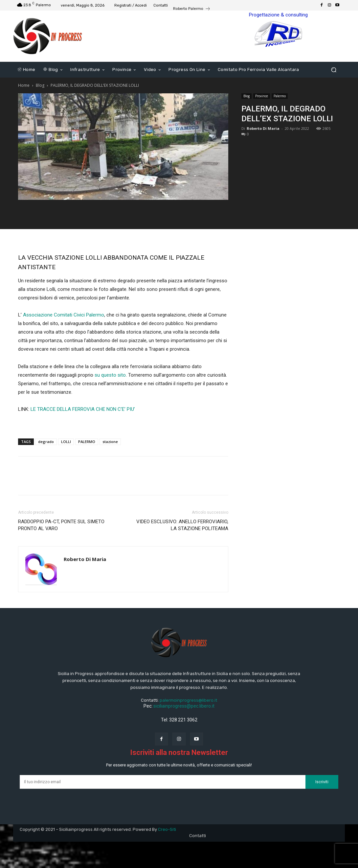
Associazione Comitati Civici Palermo (64, 315)
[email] (163, 782)
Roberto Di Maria (263, 128)
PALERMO (87, 442)
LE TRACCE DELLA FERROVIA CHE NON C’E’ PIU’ (83, 409)
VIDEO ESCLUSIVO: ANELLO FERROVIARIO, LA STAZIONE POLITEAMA (182, 525)
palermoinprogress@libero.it (188, 700)
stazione (110, 442)
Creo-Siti (167, 829)
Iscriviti (322, 782)
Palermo (280, 96)
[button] (334, 70)
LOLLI (66, 442)
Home (24, 85)
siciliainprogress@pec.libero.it (184, 706)
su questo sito (110, 375)
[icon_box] (192, 10)
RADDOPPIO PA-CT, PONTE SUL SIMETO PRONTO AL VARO (61, 525)
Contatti (198, 836)
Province (262, 96)
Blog (40, 85)
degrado (46, 442)
